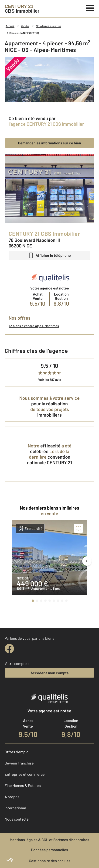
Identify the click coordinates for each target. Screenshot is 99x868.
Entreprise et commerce (25, 774)
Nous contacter (17, 819)
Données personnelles (49, 850)
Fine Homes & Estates (23, 785)
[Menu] (90, 7)
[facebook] (9, 649)
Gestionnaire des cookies (50, 861)
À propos (12, 797)
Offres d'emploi (17, 752)
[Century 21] (22, 9)
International (15, 808)
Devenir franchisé (19, 763)
